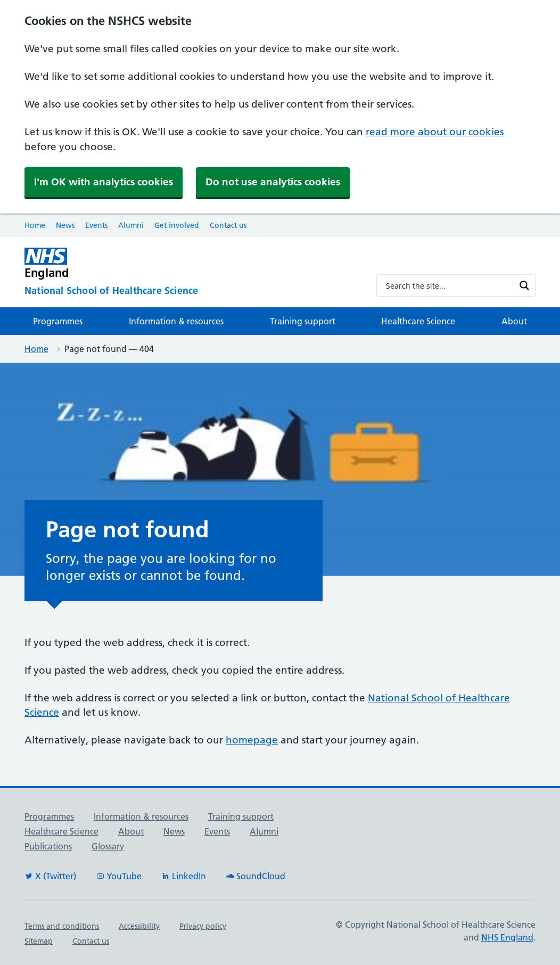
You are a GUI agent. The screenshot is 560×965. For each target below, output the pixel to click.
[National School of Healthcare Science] (192, 291)
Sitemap (39, 941)
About (514, 321)
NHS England (507, 937)
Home (35, 225)
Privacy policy (203, 926)
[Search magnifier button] (524, 285)
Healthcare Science (418, 321)
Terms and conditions (62, 926)
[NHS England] (192, 263)
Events (96, 225)
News (65, 225)
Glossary (108, 846)
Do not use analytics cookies (273, 182)
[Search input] (449, 285)
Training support (303, 321)
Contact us (228, 225)
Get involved (177, 225)
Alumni (131, 225)
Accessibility (139, 926)
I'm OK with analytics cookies (104, 182)
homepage (252, 740)
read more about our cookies (435, 132)
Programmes (58, 321)
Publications (48, 846)
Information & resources (176, 321)
